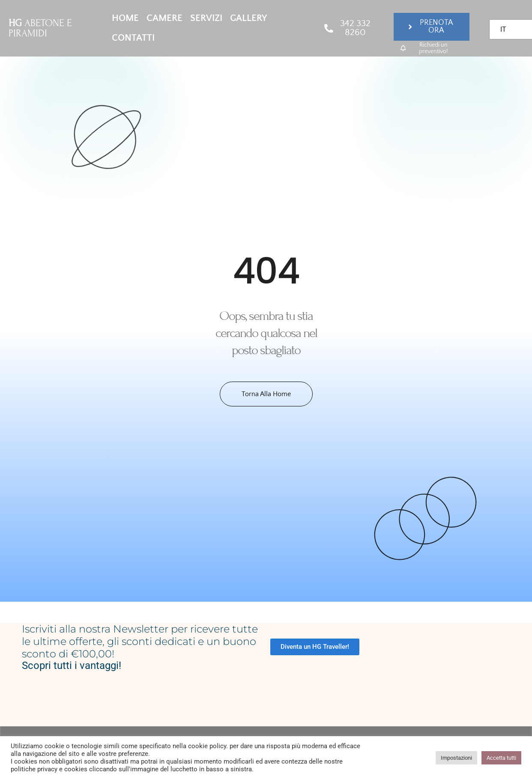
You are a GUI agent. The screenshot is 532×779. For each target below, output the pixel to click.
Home (125, 18)
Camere (164, 18)
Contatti (133, 38)
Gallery (248, 18)
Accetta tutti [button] (501, 758)
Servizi (206, 18)
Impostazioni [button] (456, 758)
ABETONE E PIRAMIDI (40, 28)
